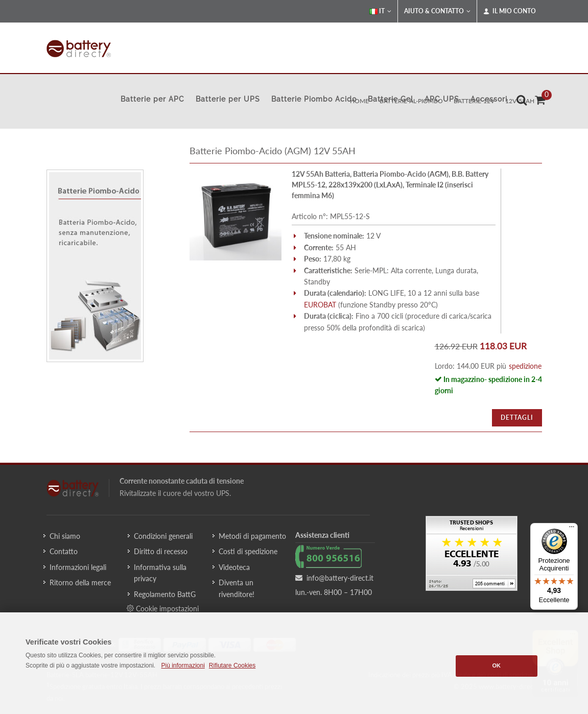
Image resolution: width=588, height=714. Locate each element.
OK (497, 665)
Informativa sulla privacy (160, 573)
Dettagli (517, 418)
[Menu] (572, 529)
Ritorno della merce (80, 582)
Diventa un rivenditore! (237, 588)
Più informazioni (183, 665)
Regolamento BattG (165, 594)
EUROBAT (320, 305)
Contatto (64, 551)
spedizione (525, 366)
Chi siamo (65, 536)
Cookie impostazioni (163, 608)
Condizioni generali (163, 536)
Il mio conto (510, 11)
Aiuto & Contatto (437, 11)
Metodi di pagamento (252, 536)
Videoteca (234, 567)
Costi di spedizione (248, 551)
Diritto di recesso (161, 551)
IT (380, 11)
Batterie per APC (152, 99)
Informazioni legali (78, 567)
